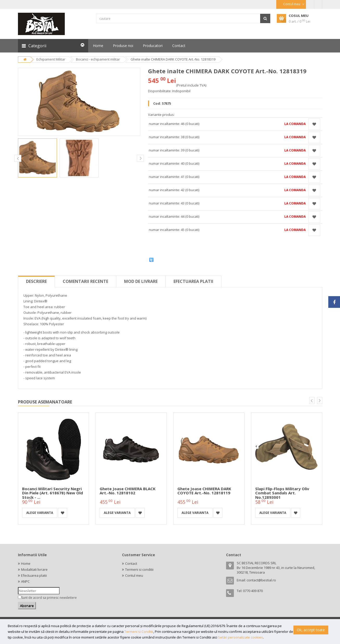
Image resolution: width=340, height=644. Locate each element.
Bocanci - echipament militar (98, 59)
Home (26, 563)
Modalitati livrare (34, 569)
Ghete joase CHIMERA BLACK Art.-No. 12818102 (128, 491)
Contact (131, 563)
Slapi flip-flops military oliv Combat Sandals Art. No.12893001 (282, 493)
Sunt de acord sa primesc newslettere (49, 598)
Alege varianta (40, 513)
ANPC (25, 581)
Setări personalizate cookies (240, 637)
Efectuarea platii (193, 281)
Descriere (36, 281)
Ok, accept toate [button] (311, 630)
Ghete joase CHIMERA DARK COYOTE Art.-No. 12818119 (204, 491)
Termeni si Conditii (139, 632)
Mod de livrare (141, 281)
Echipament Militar (51, 59)
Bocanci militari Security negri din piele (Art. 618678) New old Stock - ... (53, 493)
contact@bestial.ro (261, 580)
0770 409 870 (253, 591)
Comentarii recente (85, 281)
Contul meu (134, 575)
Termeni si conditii (139, 569)
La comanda (295, 124)
